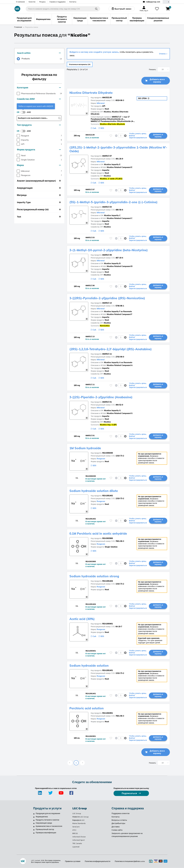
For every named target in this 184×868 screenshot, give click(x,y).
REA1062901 (108, 713)
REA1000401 (108, 624)
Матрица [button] (39, 195)
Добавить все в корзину (155, 81)
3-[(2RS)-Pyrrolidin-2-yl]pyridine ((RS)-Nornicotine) (107, 298)
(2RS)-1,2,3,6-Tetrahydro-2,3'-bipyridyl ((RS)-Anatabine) (111, 349)
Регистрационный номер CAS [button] (39, 209)
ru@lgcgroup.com (153, 2)
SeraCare (76, 827)
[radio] (23, 59)
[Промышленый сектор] (34, 830)
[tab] (39, 53)
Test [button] (39, 217)
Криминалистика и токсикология (49, 826)
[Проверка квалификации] (34, 833)
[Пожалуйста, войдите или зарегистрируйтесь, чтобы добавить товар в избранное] (111, 136)
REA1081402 (108, 496)
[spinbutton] (121, 136)
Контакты (73, 2)
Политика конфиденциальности (98, 861)
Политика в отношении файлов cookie (130, 861)
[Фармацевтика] (34, 817)
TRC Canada (77, 843)
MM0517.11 (107, 354)
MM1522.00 (107, 98)
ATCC (74, 830)
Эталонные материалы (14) (81, 64)
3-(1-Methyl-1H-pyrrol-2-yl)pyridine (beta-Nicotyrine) (109, 250)
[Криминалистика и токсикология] (34, 827)
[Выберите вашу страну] (166, 2)
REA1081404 (108, 581)
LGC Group (77, 814)
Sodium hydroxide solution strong (94, 576)
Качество (32, 2)
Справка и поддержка (58, 2)
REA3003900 (108, 538)
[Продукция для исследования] (34, 814)
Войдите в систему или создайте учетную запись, (94, 52)
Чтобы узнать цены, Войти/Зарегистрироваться (138, 136)
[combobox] (63, 9)
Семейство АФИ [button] (39, 99)
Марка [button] (39, 165)
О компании (21, 2)
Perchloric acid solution (87, 708)
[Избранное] (157, 9)
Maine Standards (79, 823)
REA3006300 (108, 453)
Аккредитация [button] (39, 188)
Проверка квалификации (46, 833)
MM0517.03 (107, 207)
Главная (18, 27)
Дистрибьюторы (118, 823)
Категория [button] (39, 88)
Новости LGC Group (81, 817)
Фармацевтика (42, 817)
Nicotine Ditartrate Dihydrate (91, 93)
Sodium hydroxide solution (89, 666)
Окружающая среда (44, 823)
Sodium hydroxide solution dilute (94, 491)
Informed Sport (79, 840)
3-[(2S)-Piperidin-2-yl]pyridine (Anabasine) (101, 397)
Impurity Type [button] (39, 202)
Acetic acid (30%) (82, 619)
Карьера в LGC (78, 820)
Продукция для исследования (48, 814)
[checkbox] (18, 93)
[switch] (24, 112)
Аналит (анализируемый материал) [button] (39, 181)
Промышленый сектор (45, 830)
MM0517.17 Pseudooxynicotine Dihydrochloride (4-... (113, 121)
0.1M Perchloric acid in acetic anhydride (98, 534)
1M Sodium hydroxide (85, 448)
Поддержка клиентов (121, 814)
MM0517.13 (107, 303)
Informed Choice (79, 837)
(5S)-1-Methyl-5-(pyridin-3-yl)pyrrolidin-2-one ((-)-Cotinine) (113, 202)
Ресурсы (42, 2)
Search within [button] (39, 53)
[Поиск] (96, 9)
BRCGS (75, 833)
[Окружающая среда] (34, 823)
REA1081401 (108, 670)
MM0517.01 (107, 402)
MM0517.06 (107, 255)
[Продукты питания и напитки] (34, 820)
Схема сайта (117, 830)
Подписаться (130, 793)
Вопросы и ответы (119, 820)
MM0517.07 (107, 156)
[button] (125, 136)
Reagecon (101, 459)
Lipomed (76, 847)
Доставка (116, 827)
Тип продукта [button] (39, 125)
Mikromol (101, 103)
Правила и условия (73, 861)
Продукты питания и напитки (47, 820)
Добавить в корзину (158, 136)
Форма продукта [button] (39, 150)
